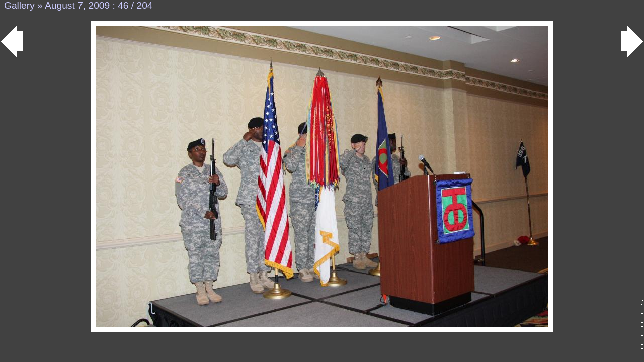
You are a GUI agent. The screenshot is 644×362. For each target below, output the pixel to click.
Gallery (19, 5)
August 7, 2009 (77, 5)
